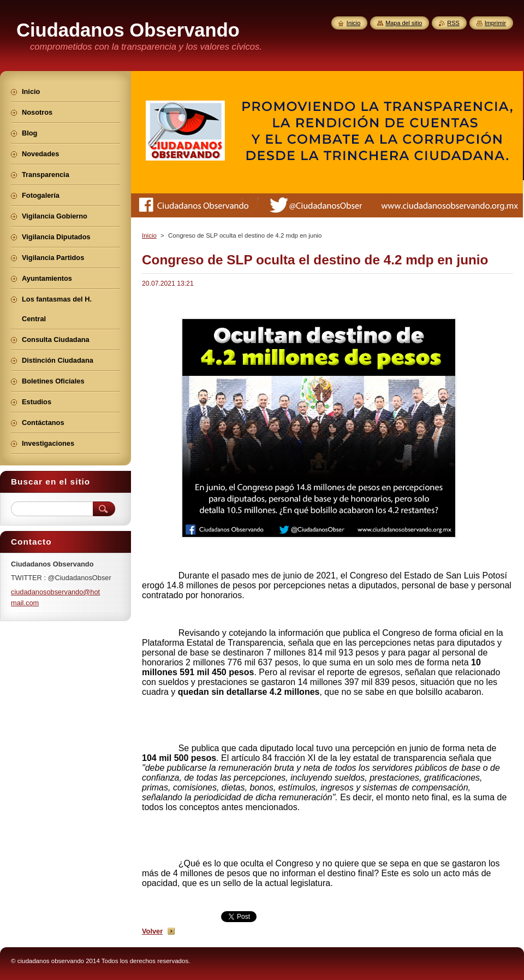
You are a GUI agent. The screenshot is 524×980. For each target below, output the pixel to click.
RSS (453, 23)
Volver (152, 931)
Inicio (149, 235)
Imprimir (495, 23)
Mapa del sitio (404, 23)
